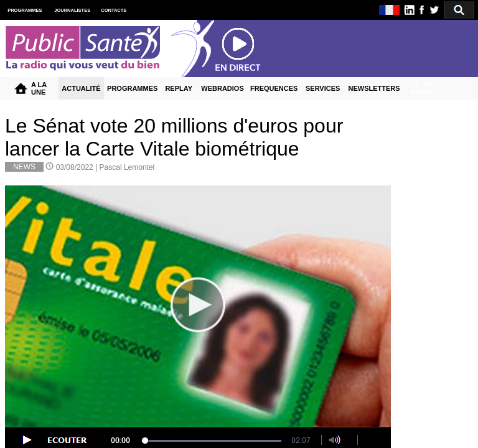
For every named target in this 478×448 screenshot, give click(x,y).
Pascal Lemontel (127, 167)
